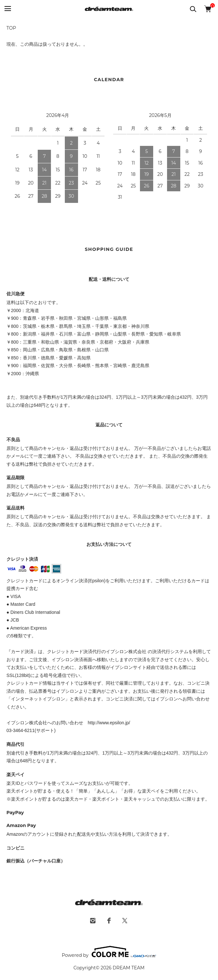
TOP (11, 28)
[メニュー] (7, 9)
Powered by (109, 952)
